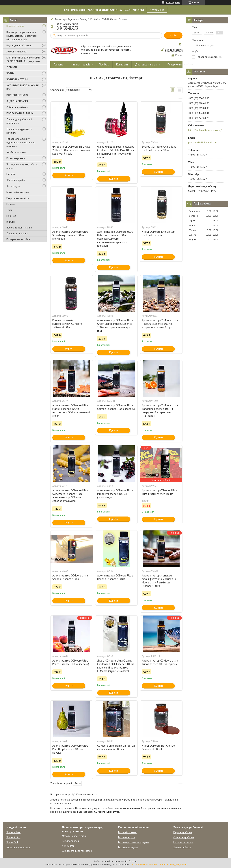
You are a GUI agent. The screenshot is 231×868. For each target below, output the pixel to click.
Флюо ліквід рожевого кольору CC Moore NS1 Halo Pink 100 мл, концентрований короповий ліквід (116, 152)
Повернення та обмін (18, 239)
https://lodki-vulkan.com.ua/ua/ (205, 130)
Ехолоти (11, 174)
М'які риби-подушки (18, 192)
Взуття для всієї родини (20, 45)
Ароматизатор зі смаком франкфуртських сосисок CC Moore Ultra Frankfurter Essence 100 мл (159, 581)
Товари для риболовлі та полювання (21, 121)
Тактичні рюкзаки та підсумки (133, 842)
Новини (11, 204)
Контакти (122, 64)
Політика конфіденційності (173, 864)
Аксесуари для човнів (18, 847)
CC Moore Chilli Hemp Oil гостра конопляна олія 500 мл (116, 747)
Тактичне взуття (126, 837)
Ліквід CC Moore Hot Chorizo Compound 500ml (158, 747)
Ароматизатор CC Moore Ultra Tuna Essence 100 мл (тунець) (160, 662)
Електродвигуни (71, 841)
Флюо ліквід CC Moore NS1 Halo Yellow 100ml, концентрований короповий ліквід (71, 150)
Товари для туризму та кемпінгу (19, 131)
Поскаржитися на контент (144, 864)
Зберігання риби (16, 180)
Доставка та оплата (17, 233)
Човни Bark (12, 842)
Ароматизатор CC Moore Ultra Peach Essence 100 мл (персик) (71, 662)
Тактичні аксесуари (128, 847)
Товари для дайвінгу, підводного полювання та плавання (21, 142)
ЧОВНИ (10, 73)
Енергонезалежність (18, 198)
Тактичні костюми (127, 832)
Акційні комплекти (16, 152)
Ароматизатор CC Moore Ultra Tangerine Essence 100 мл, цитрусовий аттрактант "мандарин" (160, 411)
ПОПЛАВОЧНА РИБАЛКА (20, 113)
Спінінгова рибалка (17, 107)
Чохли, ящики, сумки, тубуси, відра (22, 166)
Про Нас (11, 216)
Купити (69, 175)
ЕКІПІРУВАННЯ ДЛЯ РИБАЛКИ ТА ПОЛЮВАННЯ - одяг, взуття (23, 59)
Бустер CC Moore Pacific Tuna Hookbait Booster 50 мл (159, 148)
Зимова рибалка (182, 847)
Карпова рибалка (183, 832)
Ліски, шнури (13, 186)
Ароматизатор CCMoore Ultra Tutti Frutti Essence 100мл (160, 492)
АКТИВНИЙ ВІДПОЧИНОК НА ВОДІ (23, 87)
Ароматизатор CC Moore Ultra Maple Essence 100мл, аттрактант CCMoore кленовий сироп (71, 411)
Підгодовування (16, 158)
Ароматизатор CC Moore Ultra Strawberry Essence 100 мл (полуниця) (70, 235)
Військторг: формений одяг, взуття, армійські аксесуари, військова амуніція (22, 36)
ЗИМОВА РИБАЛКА (17, 52)
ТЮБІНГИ (12, 67)
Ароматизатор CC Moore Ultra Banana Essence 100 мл (115, 577)
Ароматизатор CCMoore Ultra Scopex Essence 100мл (70, 577)
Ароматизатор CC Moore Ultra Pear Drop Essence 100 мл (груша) (70, 749)
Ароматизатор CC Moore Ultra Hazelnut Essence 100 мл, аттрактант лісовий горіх (160, 324)
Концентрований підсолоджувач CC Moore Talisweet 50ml (67, 324)
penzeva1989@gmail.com (203, 142)
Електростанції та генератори (78, 851)
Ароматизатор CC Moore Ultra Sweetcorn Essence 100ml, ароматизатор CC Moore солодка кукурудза (70, 496)
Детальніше (157, 10)
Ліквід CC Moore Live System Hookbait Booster (159, 233)
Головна (59, 64)
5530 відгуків (173, 2)
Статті (9, 210)
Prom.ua (133, 861)
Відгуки (11, 222)
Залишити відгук (174, 50)
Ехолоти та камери (183, 842)
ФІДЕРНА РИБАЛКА (17, 101)
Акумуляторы (69, 846)
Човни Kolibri (13, 837)
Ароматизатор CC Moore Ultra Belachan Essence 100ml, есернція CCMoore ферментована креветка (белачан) (115, 239)
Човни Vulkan (13, 832)
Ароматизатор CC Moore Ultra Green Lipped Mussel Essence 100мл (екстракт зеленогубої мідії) (115, 325)
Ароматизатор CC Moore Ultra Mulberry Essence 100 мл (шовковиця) (115, 494)
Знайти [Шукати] (173, 35)
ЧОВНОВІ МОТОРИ (17, 79)
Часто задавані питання (19, 228)
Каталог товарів (15, 26)
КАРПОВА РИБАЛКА (17, 95)
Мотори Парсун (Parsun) (75, 836)
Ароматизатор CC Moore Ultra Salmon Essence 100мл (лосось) (116, 407)
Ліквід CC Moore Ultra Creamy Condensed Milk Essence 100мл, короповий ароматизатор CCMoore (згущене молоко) (116, 666)
